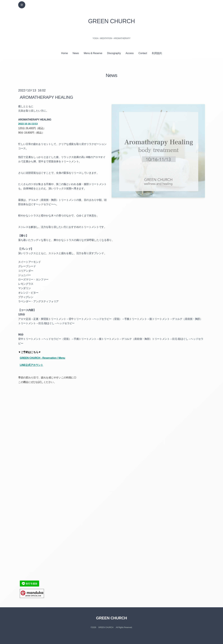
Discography (114, 53)
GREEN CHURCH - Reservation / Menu (42, 358)
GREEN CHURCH (111, 21)
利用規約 (157, 53)
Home (64, 53)
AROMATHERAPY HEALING (46, 97)
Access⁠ (130, 53)
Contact (143, 53)
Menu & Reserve (93, 53)
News (76, 53)
